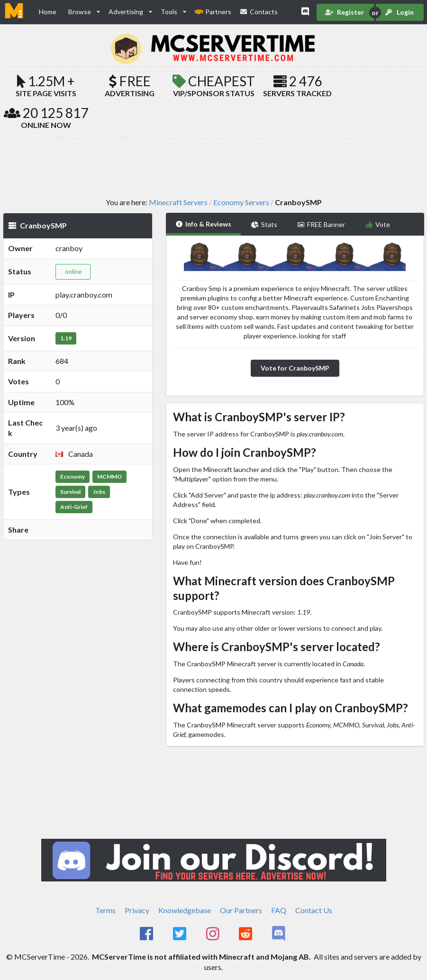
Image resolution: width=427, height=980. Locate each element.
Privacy (137, 910)
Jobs (99, 492)
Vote (377, 224)
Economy (73, 476)
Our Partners (241, 910)
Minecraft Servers (178, 202)
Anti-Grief (74, 507)
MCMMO (109, 476)
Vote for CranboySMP (295, 368)
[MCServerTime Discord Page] (279, 934)
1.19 (66, 338)
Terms (105, 910)
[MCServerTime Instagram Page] (213, 934)
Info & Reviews (204, 224)
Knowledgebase (185, 910)
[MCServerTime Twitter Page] (180, 934)
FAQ (279, 910)
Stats (264, 224)
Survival (70, 492)
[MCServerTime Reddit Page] (247, 934)
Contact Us (314, 910)
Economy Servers (241, 202)
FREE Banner (321, 224)
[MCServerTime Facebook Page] (148, 934)
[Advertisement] (214, 167)
